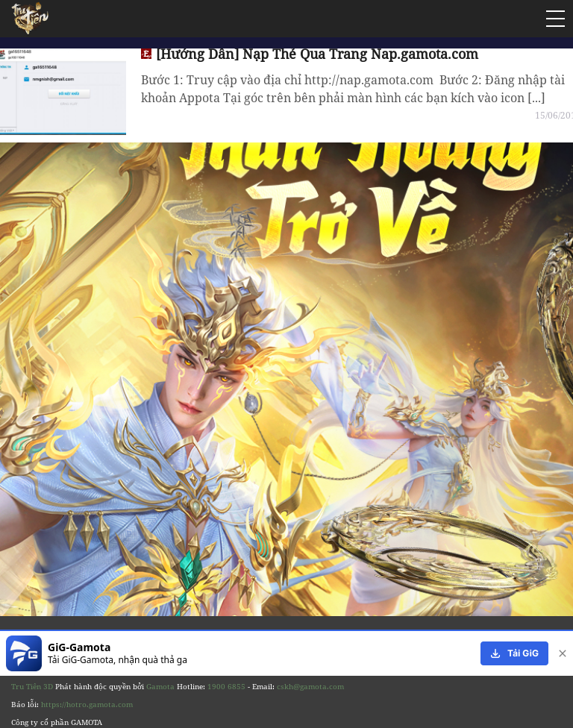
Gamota (160, 686)
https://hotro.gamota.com (87, 704)
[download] (514, 653)
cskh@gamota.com (310, 686)
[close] (560, 653)
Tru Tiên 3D (32, 686)
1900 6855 (226, 686)
